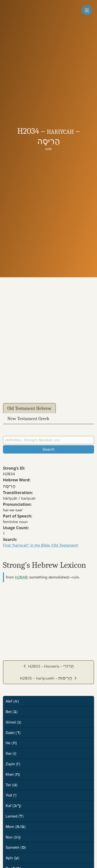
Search (49, 449)
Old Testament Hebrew (29, 408)
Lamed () (15, 816)
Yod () (11, 795)
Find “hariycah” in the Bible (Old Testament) (41, 545)
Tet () (11, 785)
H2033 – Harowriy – (48, 666)
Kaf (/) (13, 806)
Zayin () (13, 764)
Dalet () (13, 733)
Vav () (11, 753)
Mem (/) (16, 827)
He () (11, 743)
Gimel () (13, 722)
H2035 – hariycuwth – (49, 678)
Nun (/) (13, 837)
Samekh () (16, 847)
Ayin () (12, 858)
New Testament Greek (28, 419)
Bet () (12, 712)
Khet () (13, 774)
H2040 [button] (21, 577)
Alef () (12, 701)
